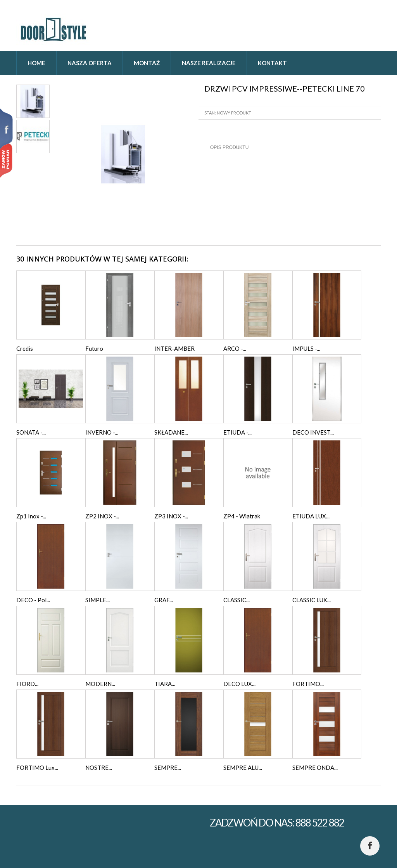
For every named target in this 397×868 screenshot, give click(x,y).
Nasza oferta (90, 63)
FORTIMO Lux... (37, 768)
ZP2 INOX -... (102, 516)
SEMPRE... (168, 768)
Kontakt (272, 63)
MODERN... (100, 684)
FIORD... (27, 684)
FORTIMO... (308, 684)
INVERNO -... (102, 432)
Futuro (94, 348)
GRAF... (164, 600)
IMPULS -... (306, 348)
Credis (25, 348)
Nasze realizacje (209, 63)
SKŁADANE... (171, 432)
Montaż (147, 63)
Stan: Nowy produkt (228, 113)
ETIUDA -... (237, 432)
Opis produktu (229, 147)
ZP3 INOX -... (171, 516)
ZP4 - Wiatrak (242, 516)
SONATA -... (31, 432)
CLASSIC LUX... (312, 600)
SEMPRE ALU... (243, 768)
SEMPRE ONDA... (315, 768)
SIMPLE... (98, 600)
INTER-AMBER (174, 348)
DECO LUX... (239, 684)
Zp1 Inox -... (31, 516)
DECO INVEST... (313, 432)
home (36, 63)
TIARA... (165, 684)
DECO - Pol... (33, 600)
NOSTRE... (99, 768)
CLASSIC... (236, 600)
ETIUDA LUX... (311, 516)
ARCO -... (235, 348)
